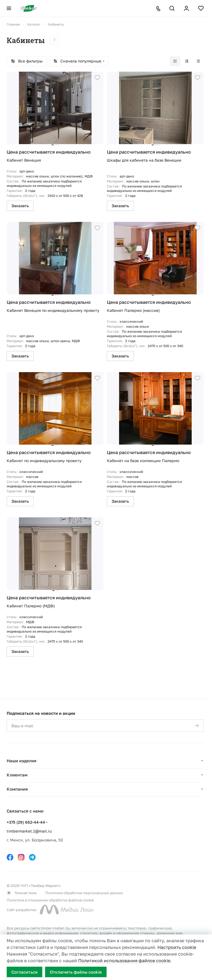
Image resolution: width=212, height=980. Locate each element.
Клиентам (17, 775)
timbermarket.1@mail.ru (29, 831)
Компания (17, 789)
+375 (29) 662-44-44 (26, 822)
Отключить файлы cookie (76, 972)
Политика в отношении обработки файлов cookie (50, 900)
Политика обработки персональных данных (84, 893)
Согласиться (24, 972)
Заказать (20, 206)
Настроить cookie (177, 947)
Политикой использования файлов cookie (124, 961)
